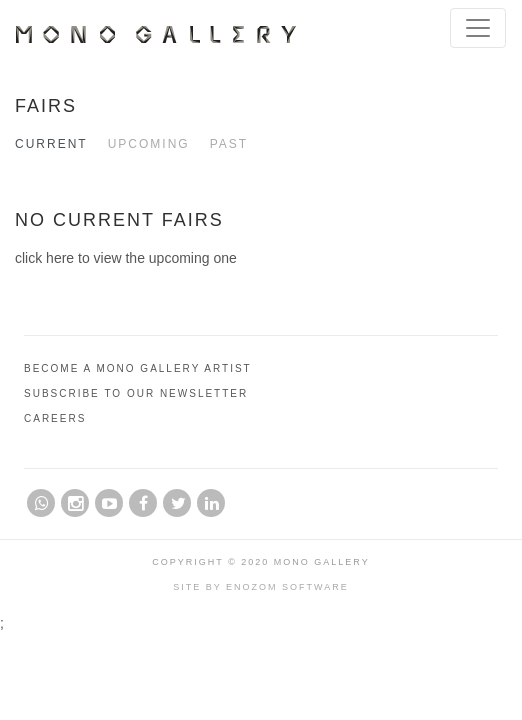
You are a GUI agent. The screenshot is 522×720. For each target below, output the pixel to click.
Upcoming (149, 144)
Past (229, 144)
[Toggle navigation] (478, 28)
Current (51, 144)
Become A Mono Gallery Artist (138, 368)
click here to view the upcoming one (126, 258)
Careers (55, 418)
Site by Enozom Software (261, 587)
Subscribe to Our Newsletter (136, 393)
